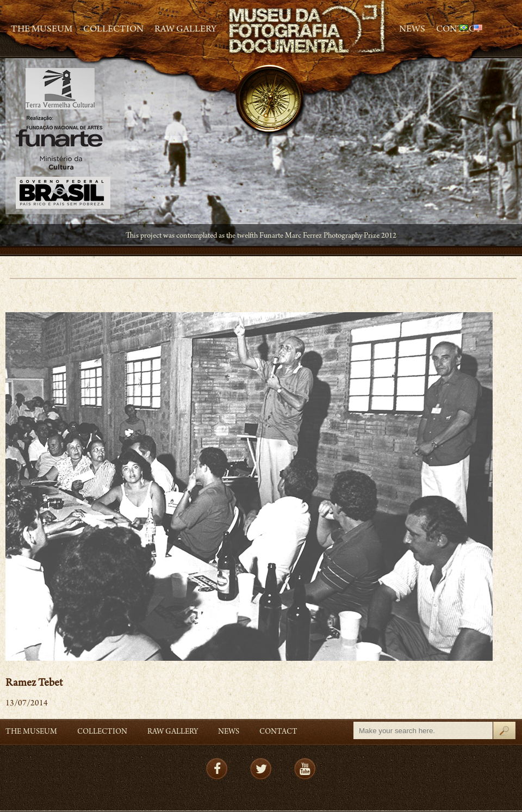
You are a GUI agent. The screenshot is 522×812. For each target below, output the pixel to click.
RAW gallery (185, 30)
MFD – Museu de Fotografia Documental (308, 27)
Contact (278, 732)
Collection (113, 30)
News (412, 30)
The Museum (42, 30)
